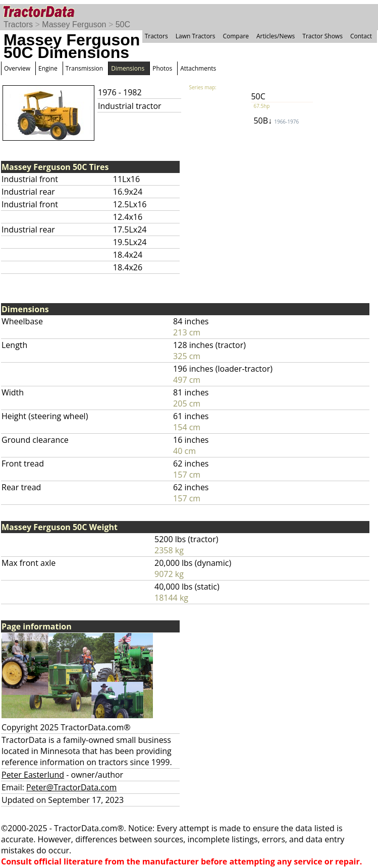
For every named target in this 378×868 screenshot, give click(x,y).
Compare (236, 36)
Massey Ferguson (74, 24)
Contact (361, 36)
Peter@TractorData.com (71, 787)
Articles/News (276, 36)
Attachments (198, 68)
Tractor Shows (322, 36)
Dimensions (128, 68)
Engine (48, 68)
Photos (162, 68)
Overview (17, 68)
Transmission (84, 68)
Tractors (18, 24)
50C (123, 24)
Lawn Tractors (196, 36)
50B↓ (276, 121)
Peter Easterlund (33, 775)
